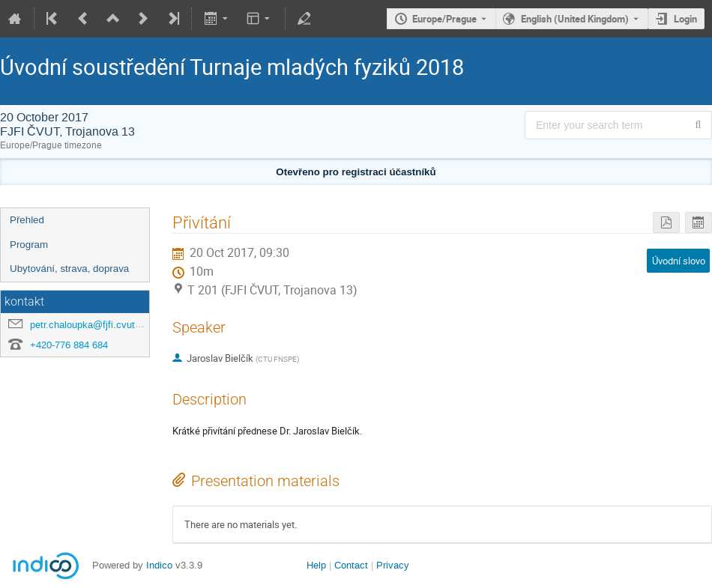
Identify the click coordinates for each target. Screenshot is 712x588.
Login (685, 19)
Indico (159, 565)
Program (29, 245)
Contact (351, 565)
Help (316, 565)
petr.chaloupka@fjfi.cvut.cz (89, 325)
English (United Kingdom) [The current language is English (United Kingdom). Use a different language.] (575, 19)
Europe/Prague (444, 19)
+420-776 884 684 (69, 345)
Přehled (27, 220)
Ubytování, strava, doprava (69, 269)
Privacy (393, 565)
